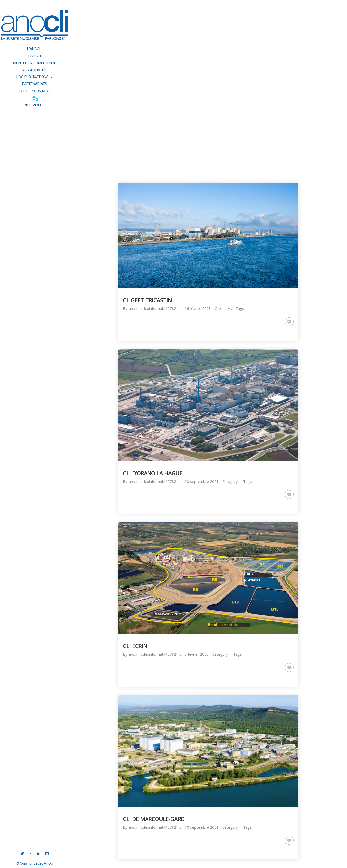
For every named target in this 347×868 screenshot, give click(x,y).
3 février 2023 (197, 654)
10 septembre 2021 (202, 481)
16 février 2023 (198, 308)
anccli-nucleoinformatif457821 (153, 308)
